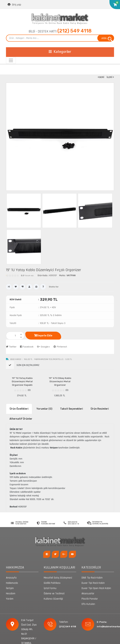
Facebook (27, 347)
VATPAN (71, 275)
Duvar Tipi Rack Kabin (93, 583)
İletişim (10, 588)
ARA (107, 39)
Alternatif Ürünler (21, 419)
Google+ (44, 347)
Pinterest (60, 347)
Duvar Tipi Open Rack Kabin (96, 588)
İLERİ (110, 77)
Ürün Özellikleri (19, 409)
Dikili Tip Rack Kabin (92, 578)
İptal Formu (50, 588)
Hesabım (11, 594)
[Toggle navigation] (60, 52)
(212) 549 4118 (74, 31)
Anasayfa (11, 578)
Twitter (11, 347)
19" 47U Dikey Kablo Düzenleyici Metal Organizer (60, 382)
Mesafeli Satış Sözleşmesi (58, 578)
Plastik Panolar (90, 599)
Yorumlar (44, 409)
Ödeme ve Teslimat (54, 594)
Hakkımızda (12, 583)
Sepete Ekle (43, 336)
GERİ (101, 77)
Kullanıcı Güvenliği (53, 599)
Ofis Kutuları (88, 604)
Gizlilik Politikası (52, 583)
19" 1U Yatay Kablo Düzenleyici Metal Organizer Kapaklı (22, 382)
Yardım (10, 599)
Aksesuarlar (88, 594)
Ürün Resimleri (100, 409)
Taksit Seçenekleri (72, 409)
